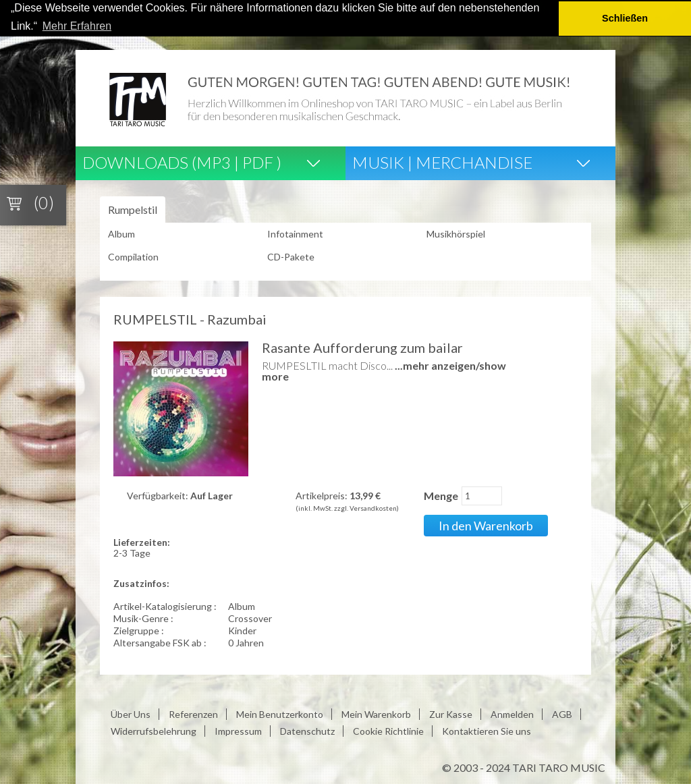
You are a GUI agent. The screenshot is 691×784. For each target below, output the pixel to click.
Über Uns (131, 714)
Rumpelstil (133, 209)
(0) (44, 202)
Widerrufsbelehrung (154, 731)
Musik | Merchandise (442, 162)
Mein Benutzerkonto (280, 714)
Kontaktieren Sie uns (487, 731)
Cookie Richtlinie (388, 731)
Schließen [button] (625, 18)
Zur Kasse (451, 714)
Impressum (238, 731)
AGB (562, 714)
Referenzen (193, 714)
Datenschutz (307, 731)
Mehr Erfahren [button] (77, 26)
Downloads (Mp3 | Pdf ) (182, 162)
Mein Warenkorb (376, 714)
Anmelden (512, 714)
